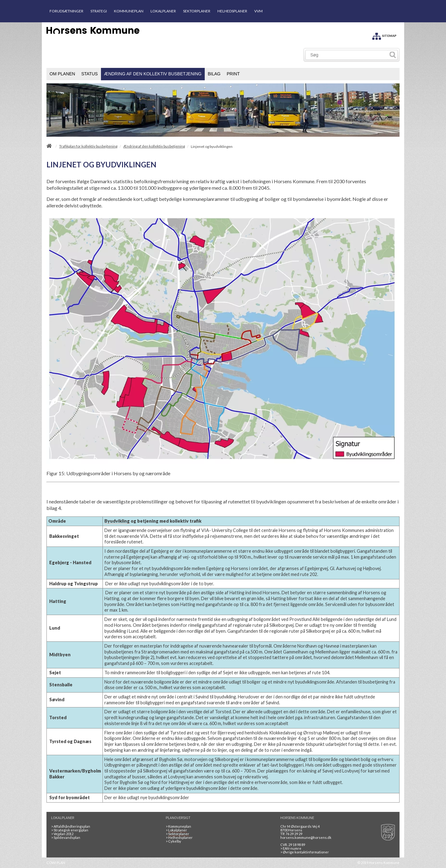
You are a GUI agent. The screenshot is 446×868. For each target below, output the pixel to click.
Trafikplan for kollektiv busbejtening (88, 146)
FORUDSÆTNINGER (66, 11)
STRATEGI (99, 11)
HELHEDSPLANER (232, 11)
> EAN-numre (291, 848)
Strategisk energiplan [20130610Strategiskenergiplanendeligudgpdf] (70, 830)
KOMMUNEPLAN (129, 11)
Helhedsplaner (179, 837)
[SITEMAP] (384, 35)
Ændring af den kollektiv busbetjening (154, 146)
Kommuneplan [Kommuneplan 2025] (178, 826)
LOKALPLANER (163, 11)
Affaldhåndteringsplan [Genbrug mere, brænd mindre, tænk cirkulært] (71, 826)
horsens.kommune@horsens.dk (306, 837)
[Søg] (347, 55)
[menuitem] (62, 74)
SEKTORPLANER (197, 11)
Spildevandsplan (66, 837)
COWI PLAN (56, 863)
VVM (258, 11)
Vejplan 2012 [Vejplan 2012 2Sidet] (62, 834)
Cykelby (173, 841)
